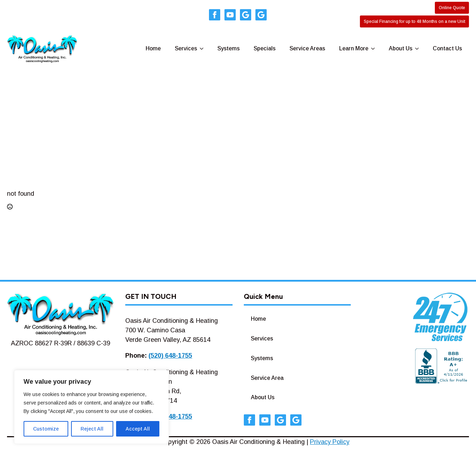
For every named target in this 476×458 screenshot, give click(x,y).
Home (153, 48)
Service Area (267, 378)
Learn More (354, 48)
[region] (91, 407)
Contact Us (447, 48)
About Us (401, 48)
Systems (229, 48)
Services (186, 48)
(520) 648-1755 (170, 356)
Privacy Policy (330, 442)
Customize (46, 429)
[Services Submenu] (204, 49)
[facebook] (215, 15)
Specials (265, 48)
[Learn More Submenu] (375, 49)
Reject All (92, 429)
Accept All (138, 429)
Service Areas (307, 48)
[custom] (246, 15)
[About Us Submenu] (419, 49)
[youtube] (230, 15)
